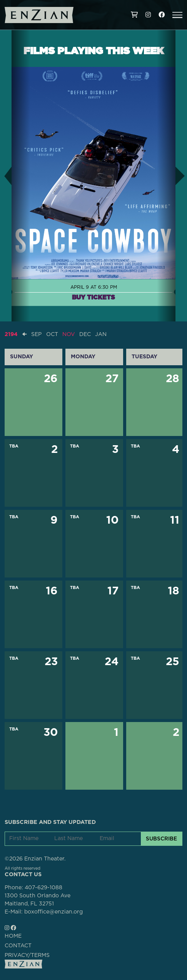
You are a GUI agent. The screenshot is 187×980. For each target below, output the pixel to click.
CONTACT (18, 946)
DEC (85, 334)
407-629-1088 (43, 888)
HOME (13, 936)
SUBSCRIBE (161, 839)
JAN (101, 334)
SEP (36, 334)
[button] (177, 15)
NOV (69, 334)
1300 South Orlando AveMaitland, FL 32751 (38, 900)
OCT (52, 334)
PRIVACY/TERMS (27, 955)
